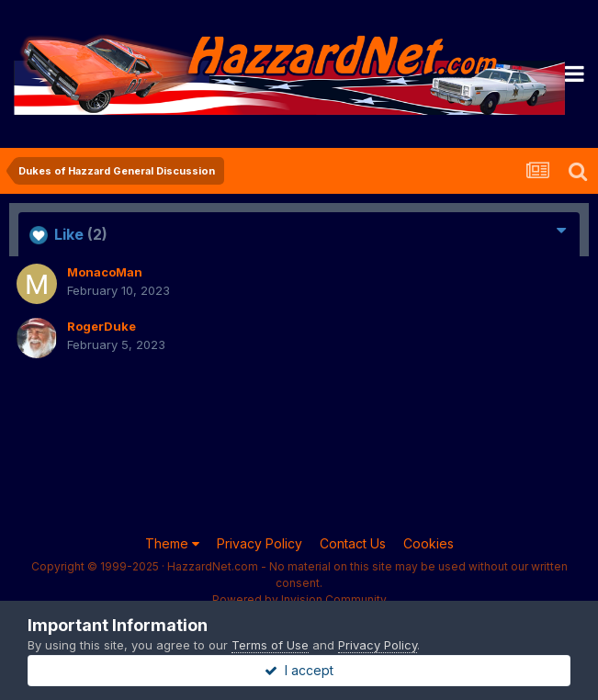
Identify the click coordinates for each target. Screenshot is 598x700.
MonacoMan (105, 272)
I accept (299, 670)
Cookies (429, 543)
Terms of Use (270, 645)
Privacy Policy (260, 543)
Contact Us (353, 543)
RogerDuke (102, 326)
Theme (172, 543)
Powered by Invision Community (299, 599)
